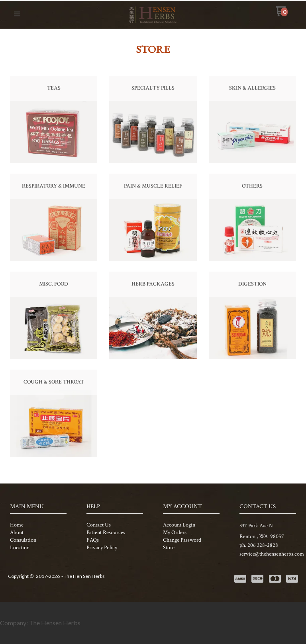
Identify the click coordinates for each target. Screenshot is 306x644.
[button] (17, 14)
